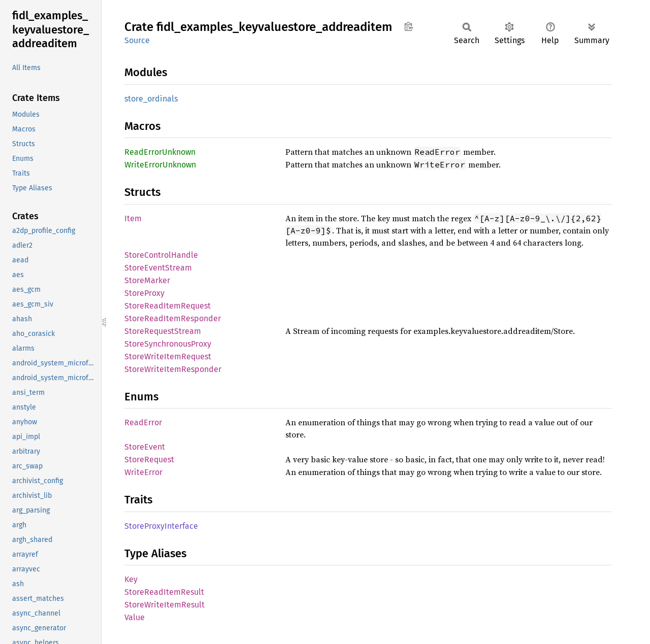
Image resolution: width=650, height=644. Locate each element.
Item (133, 218)
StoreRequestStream (163, 331)
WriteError (143, 472)
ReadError (143, 422)
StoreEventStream (158, 268)
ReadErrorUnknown (160, 152)
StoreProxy (144, 293)
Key (131, 579)
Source (137, 40)
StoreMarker (147, 280)
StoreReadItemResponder (173, 318)
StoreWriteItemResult (165, 605)
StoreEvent (145, 447)
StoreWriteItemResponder (173, 369)
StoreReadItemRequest (168, 306)
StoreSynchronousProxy (168, 344)
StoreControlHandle (161, 255)
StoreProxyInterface (161, 526)
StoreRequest (149, 460)
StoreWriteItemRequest (168, 357)
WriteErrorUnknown (160, 165)
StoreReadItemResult (164, 592)
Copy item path (409, 26)
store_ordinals (151, 99)
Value (135, 617)
